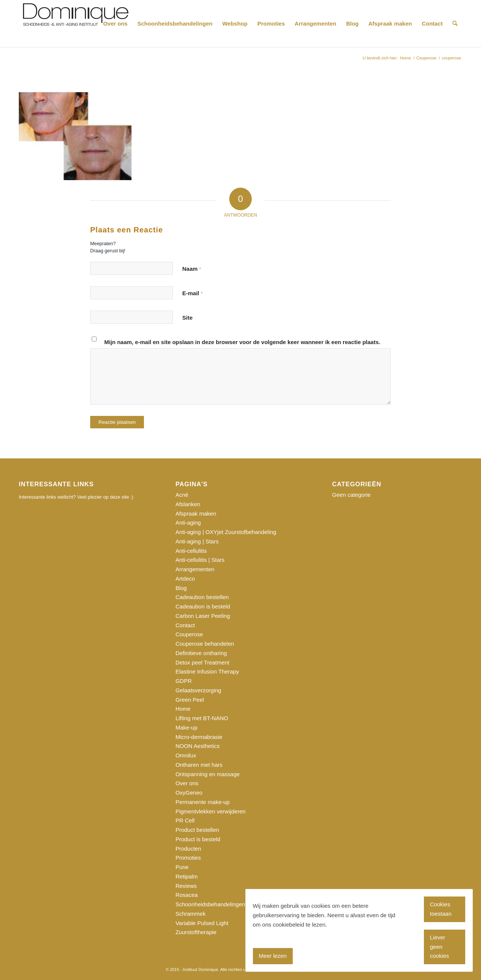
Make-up (186, 727)
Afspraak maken (196, 514)
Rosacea (187, 895)
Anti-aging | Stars (197, 541)
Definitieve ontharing (201, 653)
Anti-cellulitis (191, 551)
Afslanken (188, 504)
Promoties (188, 858)
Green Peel (190, 700)
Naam (192, 269)
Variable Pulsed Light (202, 923)
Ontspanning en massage (208, 774)
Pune (182, 867)
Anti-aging (188, 523)
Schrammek (191, 914)
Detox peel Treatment (202, 662)
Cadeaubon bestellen (202, 597)
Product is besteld (198, 839)
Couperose (189, 634)
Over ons (187, 783)
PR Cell (185, 820)
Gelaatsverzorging (198, 690)
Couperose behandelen (205, 644)
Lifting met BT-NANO (202, 718)
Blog (181, 588)
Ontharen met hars (199, 765)
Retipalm (187, 876)
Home (183, 709)
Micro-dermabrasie (199, 737)
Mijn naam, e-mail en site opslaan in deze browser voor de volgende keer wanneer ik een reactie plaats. (242, 342)
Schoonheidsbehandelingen (210, 904)
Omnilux (186, 755)
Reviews (186, 886)
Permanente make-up (203, 802)
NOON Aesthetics (198, 746)
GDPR (184, 681)
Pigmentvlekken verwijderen (211, 811)
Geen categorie (352, 495)
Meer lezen (273, 956)
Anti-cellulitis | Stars (200, 560)
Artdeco (185, 579)
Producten (188, 849)
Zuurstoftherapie (196, 932)
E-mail (192, 293)
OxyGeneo (189, 793)
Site (188, 318)
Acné (182, 495)
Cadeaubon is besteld (203, 606)
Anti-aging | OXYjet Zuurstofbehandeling (226, 532)
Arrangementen (195, 569)
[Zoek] (455, 24)
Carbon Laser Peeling (203, 616)
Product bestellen (197, 830)
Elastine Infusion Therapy (207, 671)
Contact (185, 625)
